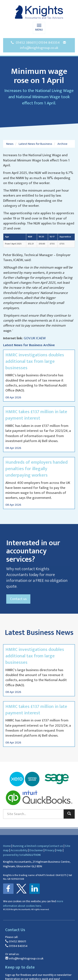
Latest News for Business (35, 144)
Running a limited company (31, 846)
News (10, 144)
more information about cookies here (33, 904)
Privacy (50, 850)
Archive (62, 144)
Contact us (18, 599)
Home (7, 846)
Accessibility (19, 850)
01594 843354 (49, 43)
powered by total (22, 855)
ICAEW (41, 338)
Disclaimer (36, 850)
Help (59, 850)
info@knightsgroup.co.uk (39, 48)
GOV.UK (29, 338)
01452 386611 (26, 43)
